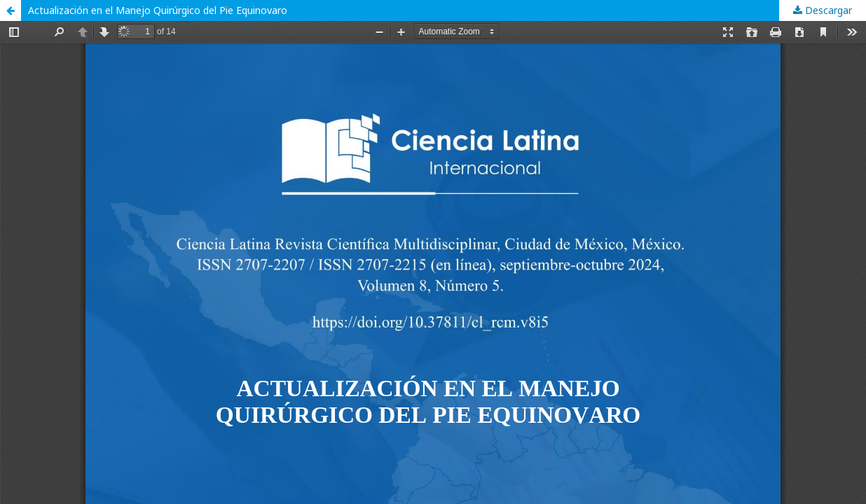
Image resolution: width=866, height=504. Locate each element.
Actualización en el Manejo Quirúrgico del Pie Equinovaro (158, 10)
